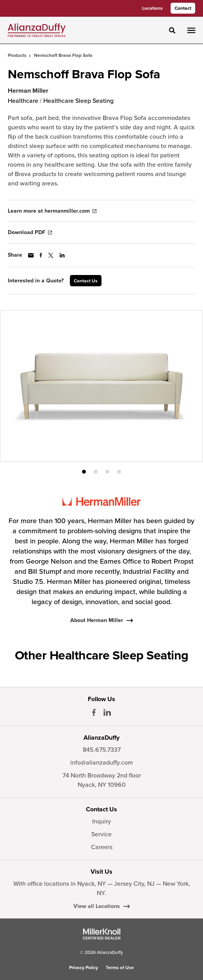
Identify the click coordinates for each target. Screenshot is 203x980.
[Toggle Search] (172, 30)
